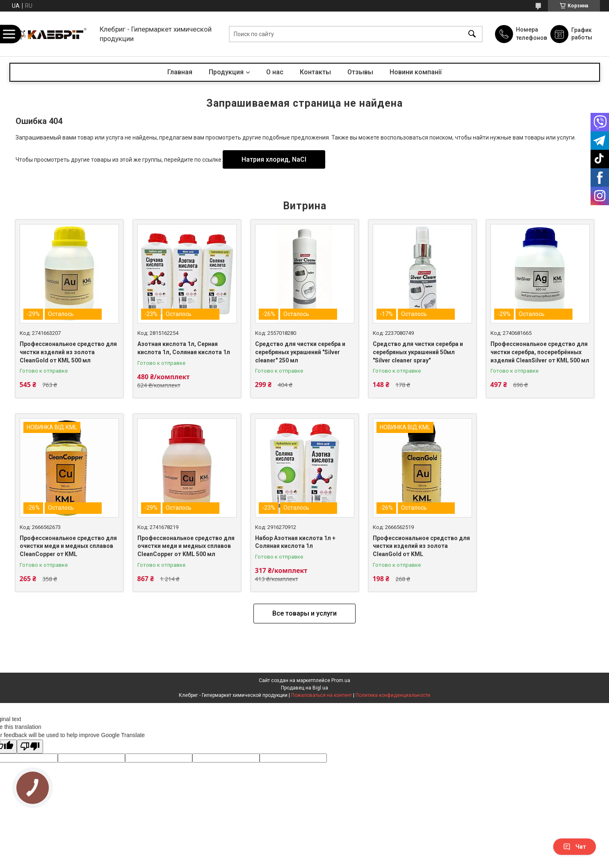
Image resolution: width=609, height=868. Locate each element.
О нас (275, 72)
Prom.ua (341, 680)
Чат (575, 847)
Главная (180, 72)
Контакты (315, 72)
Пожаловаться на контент (322, 695)
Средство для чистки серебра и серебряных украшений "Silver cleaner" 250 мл (300, 352)
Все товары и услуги (304, 613)
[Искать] (472, 34)
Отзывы (360, 72)
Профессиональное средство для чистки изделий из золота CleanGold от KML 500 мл (68, 352)
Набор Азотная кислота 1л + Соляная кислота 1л (295, 542)
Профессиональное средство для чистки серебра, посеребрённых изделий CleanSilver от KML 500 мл (540, 352)
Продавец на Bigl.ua (304, 688)
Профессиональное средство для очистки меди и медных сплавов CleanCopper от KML (68, 546)
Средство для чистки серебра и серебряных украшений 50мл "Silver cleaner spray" (418, 352)
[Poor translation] (30, 747)
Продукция (226, 72)
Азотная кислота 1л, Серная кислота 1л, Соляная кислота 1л (184, 348)
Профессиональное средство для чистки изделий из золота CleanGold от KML (421, 546)
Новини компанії (416, 72)
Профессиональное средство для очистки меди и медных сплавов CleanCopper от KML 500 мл (186, 546)
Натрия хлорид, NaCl (274, 159)
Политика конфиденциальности (393, 695)
